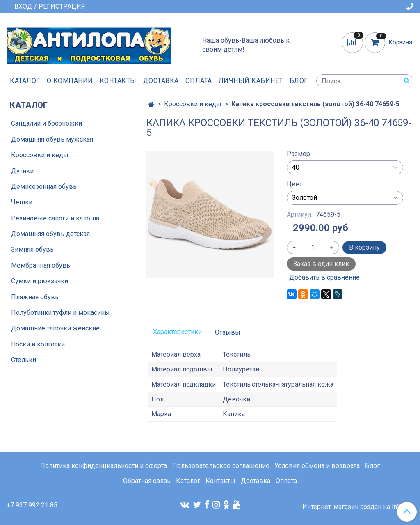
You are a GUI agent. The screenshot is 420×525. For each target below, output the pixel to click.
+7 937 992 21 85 (32, 505)
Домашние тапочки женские (55, 328)
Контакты (118, 81)
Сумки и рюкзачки (40, 281)
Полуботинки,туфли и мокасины (60, 313)
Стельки (24, 360)
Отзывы (228, 332)
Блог (299, 81)
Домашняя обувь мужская (52, 139)
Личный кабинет (251, 81)
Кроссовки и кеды (193, 104)
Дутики (22, 171)
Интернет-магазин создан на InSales (358, 507)
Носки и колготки (38, 344)
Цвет (294, 184)
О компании (70, 81)
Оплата (199, 81)
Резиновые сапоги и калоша (55, 218)
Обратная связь (147, 481)
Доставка (161, 81)
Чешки (22, 202)
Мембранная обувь (41, 265)
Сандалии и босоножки (47, 123)
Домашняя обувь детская (50, 234)
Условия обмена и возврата (317, 466)
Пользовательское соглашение (221, 466)
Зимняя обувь (32, 249)
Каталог (25, 81)
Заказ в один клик (321, 264)
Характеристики (177, 332)
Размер (298, 154)
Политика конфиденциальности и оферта (104, 466)
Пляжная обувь (35, 297)
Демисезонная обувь (44, 187)
